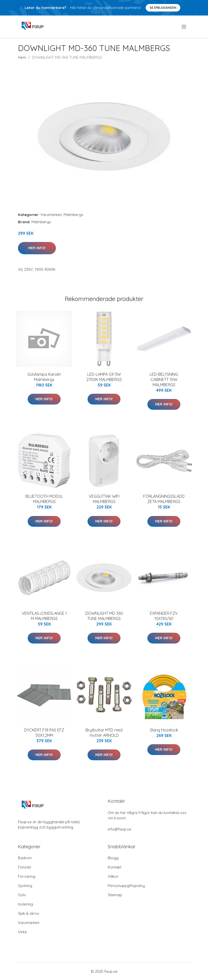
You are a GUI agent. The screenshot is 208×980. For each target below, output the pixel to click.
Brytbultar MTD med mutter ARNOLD (104, 733)
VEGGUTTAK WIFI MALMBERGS (104, 499)
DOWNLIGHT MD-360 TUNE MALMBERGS (104, 616)
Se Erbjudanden (163, 8)
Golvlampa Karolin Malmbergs (44, 377)
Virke (22, 932)
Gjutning (25, 886)
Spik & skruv (29, 913)
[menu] (184, 27)
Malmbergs (73, 215)
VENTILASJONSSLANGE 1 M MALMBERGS (44, 616)
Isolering (25, 904)
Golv (22, 895)
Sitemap (115, 895)
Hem (22, 57)
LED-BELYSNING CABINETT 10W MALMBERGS (164, 379)
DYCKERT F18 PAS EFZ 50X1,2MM (44, 733)
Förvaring (27, 876)
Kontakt (115, 867)
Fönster (25, 867)
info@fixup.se (119, 829)
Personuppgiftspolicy (126, 886)
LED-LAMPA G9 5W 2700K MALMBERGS (104, 377)
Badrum (25, 858)
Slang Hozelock (164, 730)
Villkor (113, 876)
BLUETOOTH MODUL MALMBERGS (44, 499)
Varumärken (51, 215)
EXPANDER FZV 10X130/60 (164, 616)
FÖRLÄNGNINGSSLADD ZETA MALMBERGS (164, 499)
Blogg (113, 858)
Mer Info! (37, 248)
